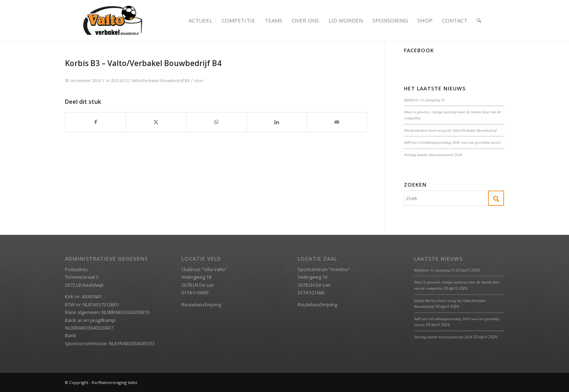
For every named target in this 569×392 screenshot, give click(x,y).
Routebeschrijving (201, 305)
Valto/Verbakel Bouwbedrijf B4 (160, 81)
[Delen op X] (156, 122)
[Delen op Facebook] (95, 122)
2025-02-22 (120, 81)
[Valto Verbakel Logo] (113, 20)
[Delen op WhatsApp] (216, 122)
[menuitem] (200, 20)
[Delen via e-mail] (337, 122)
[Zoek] (479, 20)
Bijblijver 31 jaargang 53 (424, 100)
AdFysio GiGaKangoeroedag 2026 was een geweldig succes (452, 142)
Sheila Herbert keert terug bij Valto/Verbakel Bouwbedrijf (450, 130)
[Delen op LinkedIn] (277, 122)
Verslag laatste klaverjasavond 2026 (433, 155)
